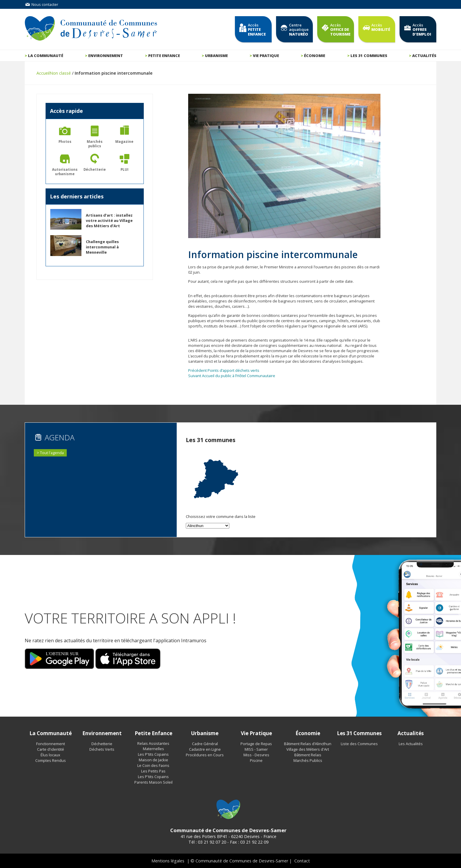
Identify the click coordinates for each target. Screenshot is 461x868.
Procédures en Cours (205, 755)
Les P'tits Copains (153, 754)
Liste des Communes (359, 744)
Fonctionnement (51, 744)
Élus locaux (50, 755)
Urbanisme (216, 56)
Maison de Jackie (153, 760)
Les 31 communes (369, 56)
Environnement (106, 56)
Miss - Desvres (256, 755)
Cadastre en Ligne (205, 749)
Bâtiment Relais (308, 755)
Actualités (424, 56)
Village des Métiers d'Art (308, 749)
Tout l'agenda (52, 453)
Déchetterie (102, 744)
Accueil (43, 73)
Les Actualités (411, 744)
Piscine (256, 760)
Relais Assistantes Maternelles (153, 746)
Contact (302, 861)
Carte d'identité (51, 749)
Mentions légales (168, 861)
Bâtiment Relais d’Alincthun (308, 744)
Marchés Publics (308, 760)
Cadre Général (205, 744)
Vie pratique (266, 56)
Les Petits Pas (153, 771)
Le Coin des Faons (153, 765)
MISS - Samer (256, 749)
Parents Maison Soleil (153, 782)
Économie (315, 56)
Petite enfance (164, 56)
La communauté (46, 56)
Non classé (60, 73)
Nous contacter (41, 4)
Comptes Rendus (51, 760)
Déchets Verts (102, 749)
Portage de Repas (256, 744)
